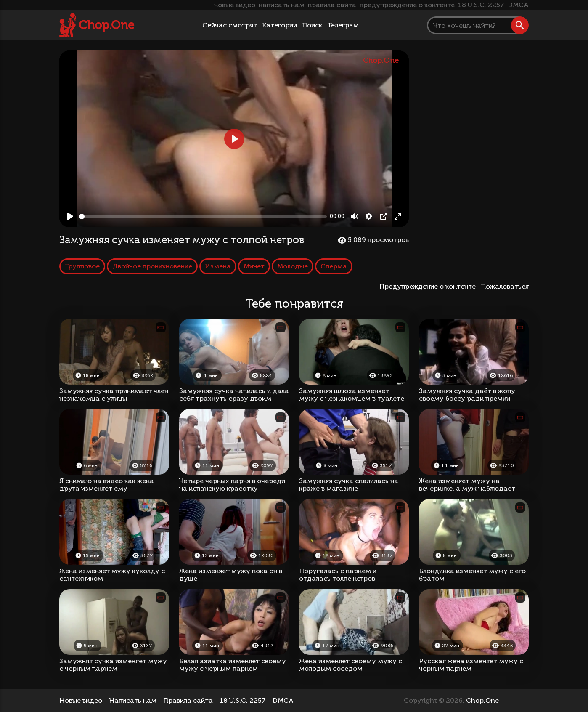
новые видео (235, 5)
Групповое (82, 266)
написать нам (282, 5)
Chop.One (106, 25)
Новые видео (81, 700)
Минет (254, 266)
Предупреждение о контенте (429, 286)
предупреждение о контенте (407, 5)
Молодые (293, 266)
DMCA (518, 5)
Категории (279, 25)
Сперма (334, 266)
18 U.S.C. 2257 (481, 5)
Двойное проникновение (152, 266)
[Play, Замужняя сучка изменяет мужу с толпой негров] (70, 216)
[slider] (203, 217)
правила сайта (332, 5)
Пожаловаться (505, 286)
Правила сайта (188, 700)
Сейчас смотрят (230, 25)
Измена (218, 266)
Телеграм (343, 25)
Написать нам (133, 700)
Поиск (312, 25)
